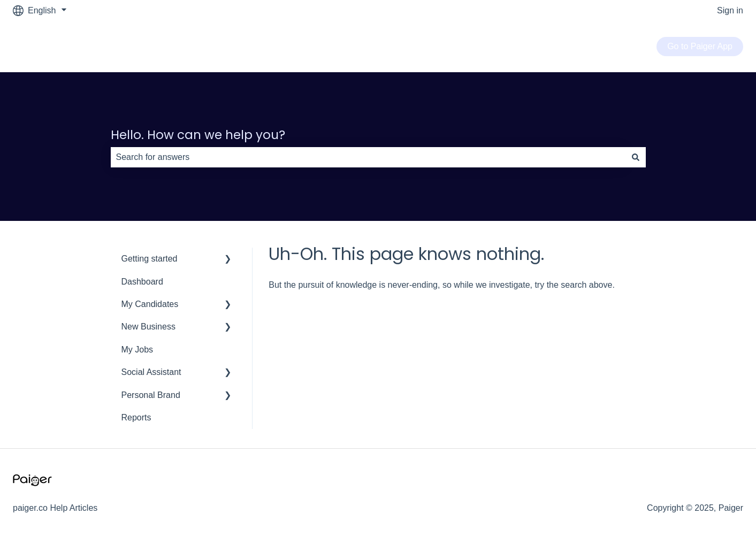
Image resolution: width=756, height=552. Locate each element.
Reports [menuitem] (136, 417)
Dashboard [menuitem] (142, 282)
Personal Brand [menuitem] (151, 395)
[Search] (636, 157)
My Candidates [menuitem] (150, 304)
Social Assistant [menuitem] (151, 372)
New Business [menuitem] (148, 327)
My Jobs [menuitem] (138, 350)
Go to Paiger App (700, 46)
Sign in (730, 10)
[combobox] (368, 157)
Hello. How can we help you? (198, 135)
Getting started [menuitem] (150, 259)
